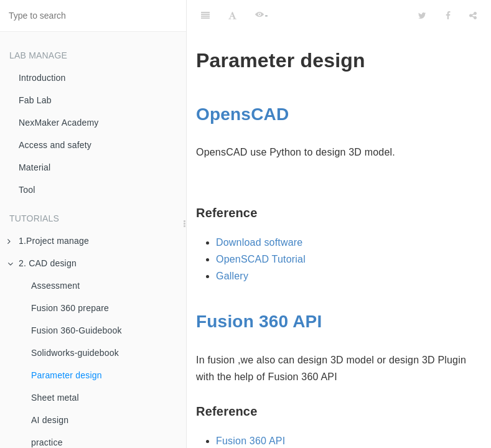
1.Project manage (48, 241)
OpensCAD (242, 114)
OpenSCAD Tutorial (261, 259)
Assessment (55, 286)
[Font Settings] (232, 16)
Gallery (232, 276)
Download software (259, 242)
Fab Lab (35, 100)
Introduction (42, 78)
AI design (50, 420)
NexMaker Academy (58, 123)
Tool (27, 190)
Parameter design (67, 375)
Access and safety (55, 145)
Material (35, 167)
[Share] (473, 16)
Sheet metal (55, 398)
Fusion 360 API (259, 321)
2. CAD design (42, 263)
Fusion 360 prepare (70, 308)
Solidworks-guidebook (75, 353)
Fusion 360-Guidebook (77, 330)
